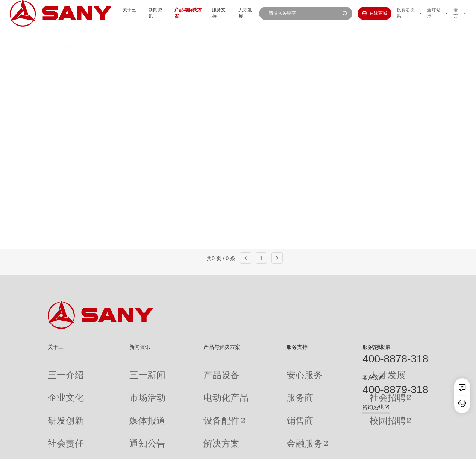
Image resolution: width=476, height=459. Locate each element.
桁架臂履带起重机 (244, 61)
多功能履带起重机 (367, 61)
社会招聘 (310, 382)
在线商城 (366, 13)
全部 (108, 61)
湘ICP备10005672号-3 (133, 449)
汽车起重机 (140, 61)
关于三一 (107, 13)
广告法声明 (418, 449)
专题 (111, 429)
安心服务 (250, 370)
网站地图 (327, 449)
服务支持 (207, 13)
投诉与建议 (252, 429)
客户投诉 (373, 377)
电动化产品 (177, 381)
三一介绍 (57, 370)
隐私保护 (372, 449)
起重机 (71, 33)
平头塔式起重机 (121, 74)
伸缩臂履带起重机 (306, 61)
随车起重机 (173, 74)
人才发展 (235, 13)
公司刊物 (57, 429)
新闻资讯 (136, 13)
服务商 (247, 381)
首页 (51, 33)
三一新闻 (116, 370)
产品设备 (175, 370)
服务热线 (373, 347)
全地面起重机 (188, 61)
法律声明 (394, 449)
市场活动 (116, 381)
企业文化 (57, 381)
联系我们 (350, 449)
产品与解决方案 (171, 13)
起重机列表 (97, 33)
